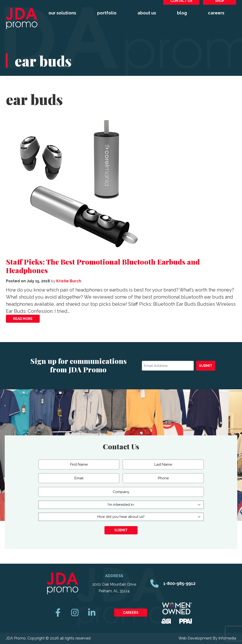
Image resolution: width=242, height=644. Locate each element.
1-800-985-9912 (179, 583)
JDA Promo (22, 18)
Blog (182, 13)
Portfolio (107, 13)
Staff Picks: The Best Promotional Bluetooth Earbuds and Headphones (103, 266)
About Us (147, 13)
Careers (216, 13)
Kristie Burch (69, 281)
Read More (23, 319)
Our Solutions (62, 13)
